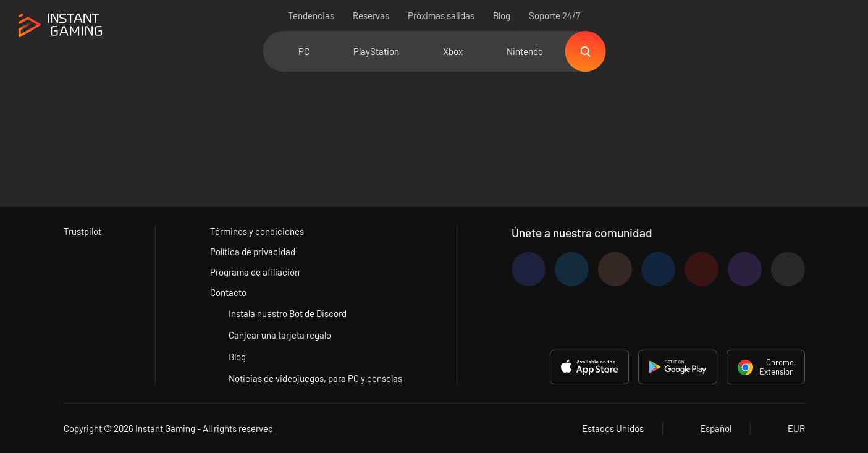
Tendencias (311, 15)
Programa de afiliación (255, 272)
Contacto (228, 292)
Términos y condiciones (257, 231)
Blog (502, 15)
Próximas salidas (441, 15)
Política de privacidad (253, 252)
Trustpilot (82, 231)
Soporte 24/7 (554, 15)
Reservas (371, 15)
